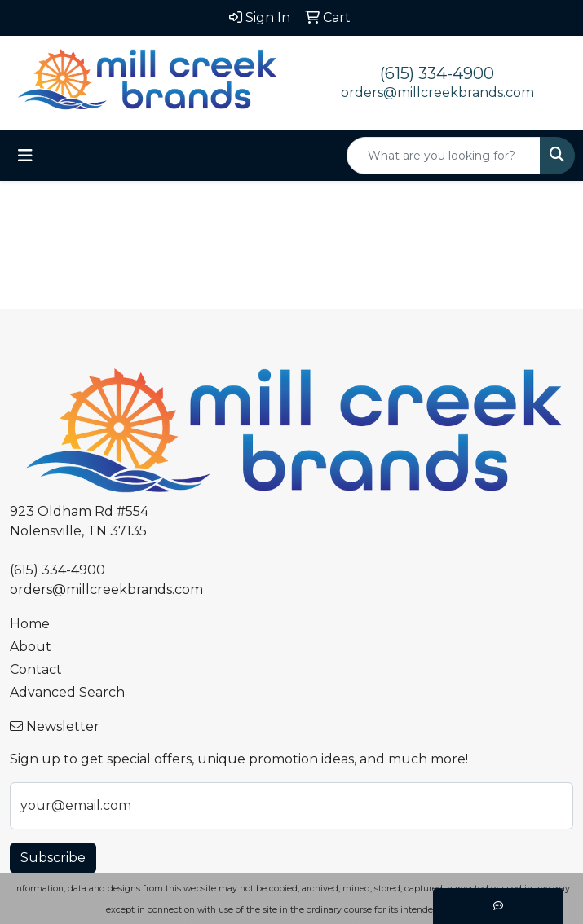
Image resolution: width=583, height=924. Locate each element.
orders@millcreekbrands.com (437, 92)
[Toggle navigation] (25, 156)
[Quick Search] (444, 156)
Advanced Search (67, 692)
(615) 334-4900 (437, 73)
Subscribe (53, 858)
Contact (36, 669)
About (31, 647)
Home (30, 624)
